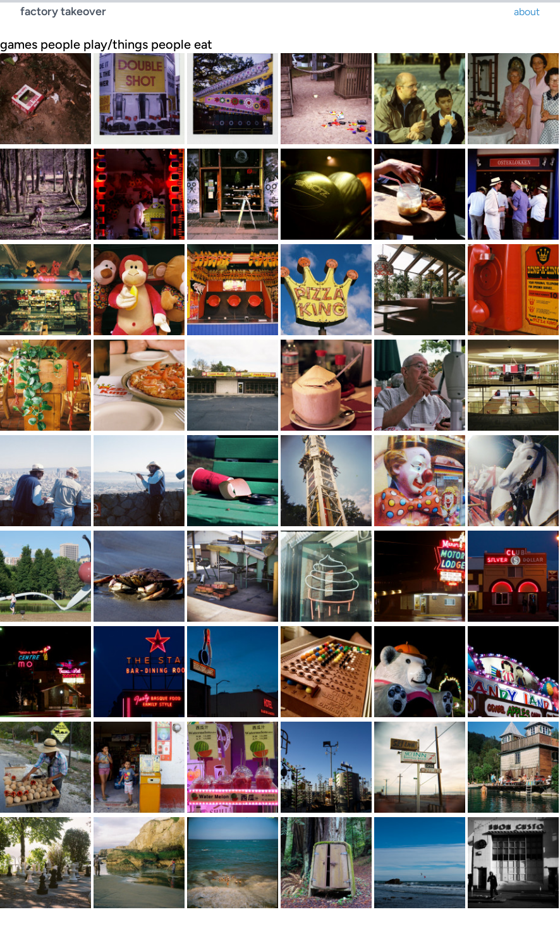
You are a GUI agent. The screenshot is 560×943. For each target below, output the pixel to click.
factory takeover (63, 11)
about (527, 12)
